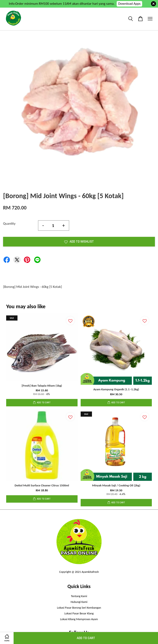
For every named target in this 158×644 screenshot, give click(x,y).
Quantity (9, 224)
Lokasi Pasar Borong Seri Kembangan (79, 608)
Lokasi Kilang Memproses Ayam (79, 619)
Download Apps (130, 4)
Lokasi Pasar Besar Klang (79, 613)
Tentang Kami (79, 596)
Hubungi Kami (79, 602)
